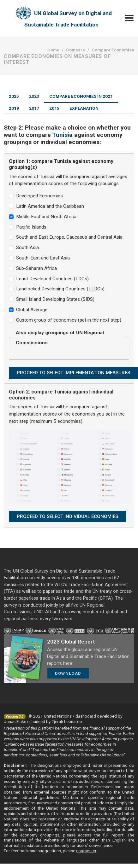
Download (68, 673)
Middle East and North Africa (46, 217)
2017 (34, 108)
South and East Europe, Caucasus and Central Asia (69, 237)
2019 (14, 108)
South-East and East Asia (43, 258)
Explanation (84, 108)
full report (113, 835)
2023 (34, 96)
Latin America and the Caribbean (50, 206)
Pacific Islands (31, 227)
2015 (54, 108)
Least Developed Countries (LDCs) (52, 279)
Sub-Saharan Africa (36, 268)
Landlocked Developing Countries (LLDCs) (60, 289)
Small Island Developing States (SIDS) (55, 299)
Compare (75, 50)
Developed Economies (39, 196)
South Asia (27, 248)
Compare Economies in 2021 (81, 96)
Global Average (32, 310)
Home (53, 50)
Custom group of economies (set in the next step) (69, 320)
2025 (14, 96)
